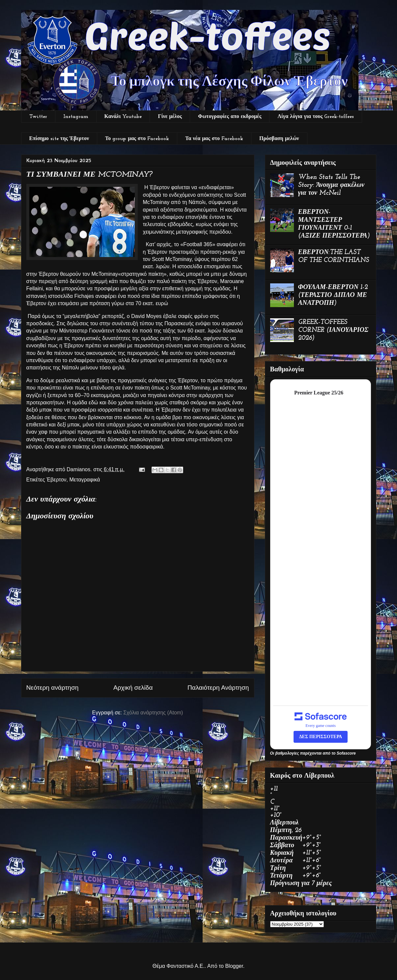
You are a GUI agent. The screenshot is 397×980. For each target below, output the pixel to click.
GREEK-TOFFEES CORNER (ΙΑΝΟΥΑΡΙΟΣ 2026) (333, 330)
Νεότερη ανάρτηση (53, 688)
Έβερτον (57, 480)
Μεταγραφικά (85, 480)
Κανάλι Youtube (123, 117)
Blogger (234, 966)
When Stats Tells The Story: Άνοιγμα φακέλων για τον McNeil (331, 185)
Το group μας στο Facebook (137, 139)
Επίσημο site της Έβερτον (59, 139)
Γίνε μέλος (170, 117)
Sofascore (346, 753)
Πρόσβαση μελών (279, 139)
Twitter (38, 117)
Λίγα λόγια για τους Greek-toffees (316, 117)
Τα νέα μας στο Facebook (214, 139)
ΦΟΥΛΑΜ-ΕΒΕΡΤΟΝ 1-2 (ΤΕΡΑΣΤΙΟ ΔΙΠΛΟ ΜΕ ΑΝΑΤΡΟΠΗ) (333, 295)
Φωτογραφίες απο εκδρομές (230, 117)
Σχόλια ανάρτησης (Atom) (153, 713)
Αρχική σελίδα (133, 688)
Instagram (76, 117)
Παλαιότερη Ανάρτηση (218, 688)
